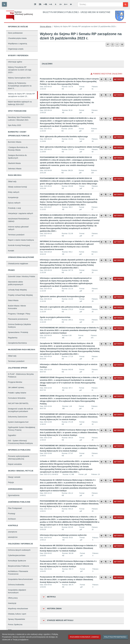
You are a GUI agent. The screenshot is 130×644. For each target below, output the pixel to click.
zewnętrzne (13, 532)
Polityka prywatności (115, 637)
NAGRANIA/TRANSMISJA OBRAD (19, 220)
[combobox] (100, 4)
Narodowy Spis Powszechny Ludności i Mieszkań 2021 (19, 119)
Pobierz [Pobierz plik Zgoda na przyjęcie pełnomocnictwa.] (119, 318)
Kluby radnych (14, 192)
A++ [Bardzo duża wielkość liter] (66, 4)
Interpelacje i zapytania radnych (21, 213)
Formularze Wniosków (17, 398)
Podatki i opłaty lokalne (17, 393)
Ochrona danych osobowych (19, 550)
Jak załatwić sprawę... (17, 387)
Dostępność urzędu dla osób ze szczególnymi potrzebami (20, 410)
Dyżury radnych (14, 203)
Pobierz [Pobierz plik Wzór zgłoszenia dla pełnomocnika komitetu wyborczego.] (119, 137)
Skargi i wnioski (14, 477)
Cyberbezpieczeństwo (17, 555)
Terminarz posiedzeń (16, 235)
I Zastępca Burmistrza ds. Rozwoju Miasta (18, 149)
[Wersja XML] (117, 44)
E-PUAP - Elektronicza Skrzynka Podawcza (21, 375)
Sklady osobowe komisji (17, 187)
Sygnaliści (12, 435)
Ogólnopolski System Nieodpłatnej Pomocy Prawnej (22, 429)
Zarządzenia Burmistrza (17, 343)
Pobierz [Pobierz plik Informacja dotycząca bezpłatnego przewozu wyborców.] (119, 536)
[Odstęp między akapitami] (35, 4)
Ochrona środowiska (16, 585)
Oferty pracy (13, 598)
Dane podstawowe (15, 33)
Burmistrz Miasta (15, 142)
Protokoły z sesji (14, 208)
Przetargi (12, 514)
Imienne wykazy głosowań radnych (18, 228)
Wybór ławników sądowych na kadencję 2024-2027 (20, 103)
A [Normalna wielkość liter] (56, 4)
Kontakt (11, 251)
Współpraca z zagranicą (17, 44)
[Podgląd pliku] (110, 79)
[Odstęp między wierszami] (40, 4)
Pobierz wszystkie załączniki (106, 74)
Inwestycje (12, 603)
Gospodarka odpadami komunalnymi (17, 591)
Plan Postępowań (15, 508)
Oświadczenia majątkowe (18, 264)
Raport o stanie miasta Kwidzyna (21, 240)
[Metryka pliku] (101, 79)
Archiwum (12, 519)
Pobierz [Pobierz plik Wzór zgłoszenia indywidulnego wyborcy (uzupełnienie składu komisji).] (119, 147)
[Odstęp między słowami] (45, 4)
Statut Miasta (13, 300)
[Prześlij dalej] (108, 44)
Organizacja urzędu (16, 49)
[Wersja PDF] (112, 44)
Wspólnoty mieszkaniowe (18, 609)
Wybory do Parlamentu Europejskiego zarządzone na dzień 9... (20, 86)
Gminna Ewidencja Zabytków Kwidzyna (19, 326)
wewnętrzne (13, 537)
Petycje (11, 482)
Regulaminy (13, 338)
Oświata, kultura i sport (17, 614)
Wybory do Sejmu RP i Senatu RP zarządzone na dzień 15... (21, 95)
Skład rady (12, 181)
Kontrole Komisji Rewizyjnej (19, 245)
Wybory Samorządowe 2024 (19, 78)
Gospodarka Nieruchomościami (20, 579)
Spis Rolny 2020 (14, 125)
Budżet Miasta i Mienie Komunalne (17, 307)
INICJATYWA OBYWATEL (18, 403)
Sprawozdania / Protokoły (18, 332)
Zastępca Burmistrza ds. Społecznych (18, 157)
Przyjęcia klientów (15, 382)
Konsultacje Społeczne (17, 561)
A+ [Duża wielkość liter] (61, 4)
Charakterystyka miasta (17, 38)
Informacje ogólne (15, 62)
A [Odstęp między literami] (51, 4)
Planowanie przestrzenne (18, 319)
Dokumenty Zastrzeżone (18, 417)
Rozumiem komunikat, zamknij (84, 637)
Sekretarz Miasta (15, 169)
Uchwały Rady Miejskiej (17, 290)
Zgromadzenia (14, 495)
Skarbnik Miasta (14, 163)
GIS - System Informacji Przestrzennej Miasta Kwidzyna (20, 442)
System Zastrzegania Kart (18, 422)
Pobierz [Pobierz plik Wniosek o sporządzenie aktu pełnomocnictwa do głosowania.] (119, 307)
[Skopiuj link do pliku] (106, 79)
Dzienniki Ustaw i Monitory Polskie (22, 276)
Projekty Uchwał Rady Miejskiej (20, 295)
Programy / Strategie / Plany (19, 314)
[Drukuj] (122, 44)
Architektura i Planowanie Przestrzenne (18, 573)
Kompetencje (13, 197)
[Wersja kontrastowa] (71, 4)
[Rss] (4, 4)
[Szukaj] (125, 4)
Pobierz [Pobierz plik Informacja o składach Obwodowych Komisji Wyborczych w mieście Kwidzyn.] (119, 365)
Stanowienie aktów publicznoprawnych (16, 283)
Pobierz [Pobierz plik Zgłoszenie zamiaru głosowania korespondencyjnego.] (119, 297)
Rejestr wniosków (15, 464)
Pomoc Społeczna (15, 624)
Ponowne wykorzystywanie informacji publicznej (19, 458)
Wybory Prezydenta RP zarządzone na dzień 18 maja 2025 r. (20, 70)
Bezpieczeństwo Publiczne (19, 566)
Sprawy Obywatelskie (17, 619)
